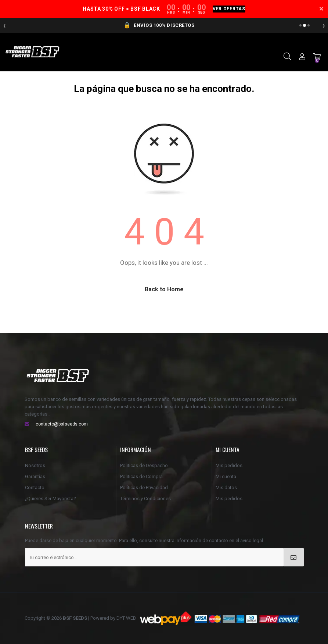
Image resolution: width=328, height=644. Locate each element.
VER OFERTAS (229, 9)
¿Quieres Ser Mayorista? (51, 499)
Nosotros (35, 465)
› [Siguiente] (324, 25)
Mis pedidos (229, 465)
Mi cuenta (226, 476)
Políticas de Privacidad (144, 488)
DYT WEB (126, 618)
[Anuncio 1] (300, 25)
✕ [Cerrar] (321, 9)
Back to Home (164, 289)
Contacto (35, 488)
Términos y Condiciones (145, 499)
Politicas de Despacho (144, 465)
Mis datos (226, 488)
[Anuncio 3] (309, 25)
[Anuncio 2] (304, 25)
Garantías (35, 476)
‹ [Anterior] (4, 25)
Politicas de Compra (141, 476)
